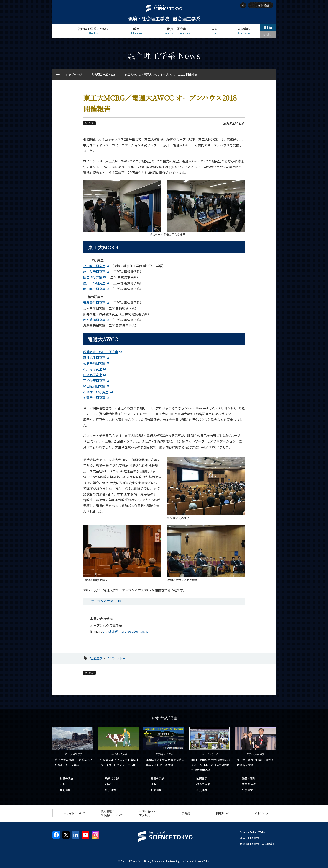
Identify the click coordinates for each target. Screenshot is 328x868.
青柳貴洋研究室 (94, 303)
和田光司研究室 (94, 386)
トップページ (59, 31)
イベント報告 (116, 658)
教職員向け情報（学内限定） (258, 844)
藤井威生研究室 (94, 358)
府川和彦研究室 (94, 272)
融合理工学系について (93, 31)
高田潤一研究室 (94, 266)
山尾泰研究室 (93, 375)
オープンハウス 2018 (106, 601)
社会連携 (96, 658)
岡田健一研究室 (94, 289)
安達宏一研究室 (94, 398)
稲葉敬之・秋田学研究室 (101, 352)
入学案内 (244, 31)
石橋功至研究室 (94, 381)
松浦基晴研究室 (94, 363)
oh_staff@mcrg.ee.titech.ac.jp (125, 631)
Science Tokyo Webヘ (253, 832)
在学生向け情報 (249, 838)
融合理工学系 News (103, 74)
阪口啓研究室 (93, 277)
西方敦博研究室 (94, 320)
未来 (214, 31)
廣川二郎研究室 (94, 283)
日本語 (268, 27)
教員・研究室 (177, 31)
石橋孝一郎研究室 (96, 392)
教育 (136, 31)
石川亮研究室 (93, 369)
